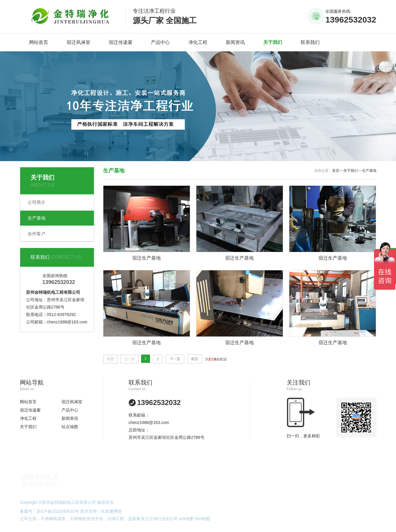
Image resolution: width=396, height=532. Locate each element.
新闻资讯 (235, 42)
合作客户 (37, 234)
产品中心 (160, 42)
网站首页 (39, 42)
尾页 (195, 359)
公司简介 (37, 202)
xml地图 (186, 519)
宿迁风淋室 (78, 42)
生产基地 (37, 218)
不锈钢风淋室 (53, 519)
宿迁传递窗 (121, 42)
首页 (336, 171)
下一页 (175, 359)
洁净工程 (116, 519)
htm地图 (202, 519)
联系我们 (310, 42)
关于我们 (273, 42)
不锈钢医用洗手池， (89, 519)
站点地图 (70, 427)
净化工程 (198, 42)
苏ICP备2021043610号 (58, 511)
